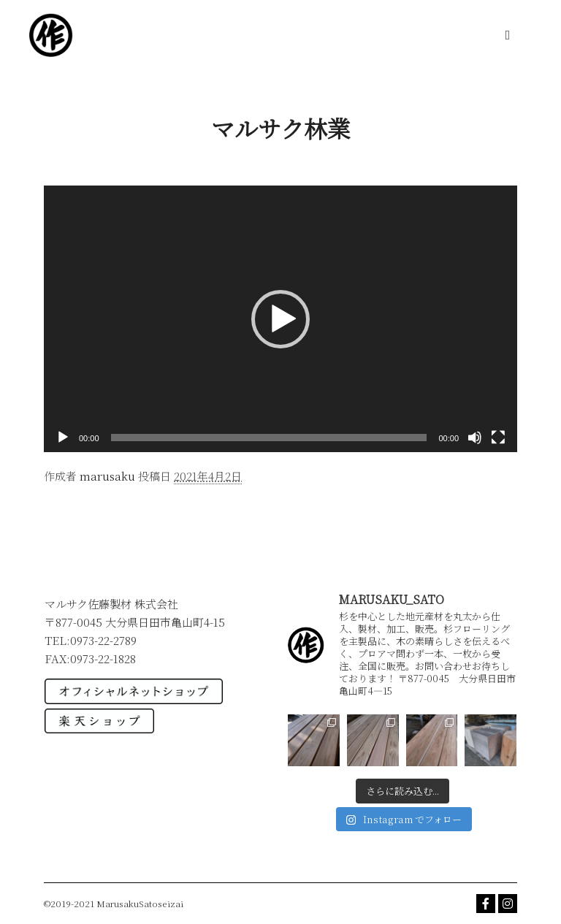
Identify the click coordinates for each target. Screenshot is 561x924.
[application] (280, 319)
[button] (280, 319)
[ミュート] (475, 438)
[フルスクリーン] (498, 438)
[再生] (63, 438)
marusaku (107, 476)
